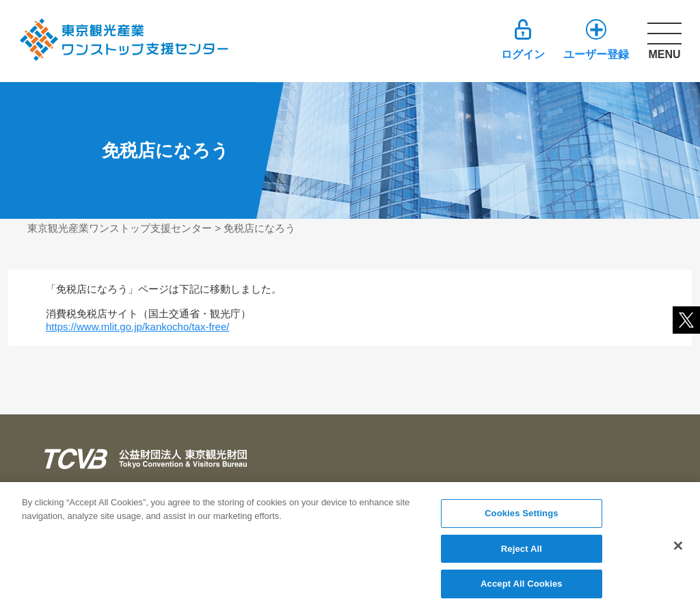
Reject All (522, 553)
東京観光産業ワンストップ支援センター (120, 228)
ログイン (523, 54)
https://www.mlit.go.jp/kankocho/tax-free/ (137, 327)
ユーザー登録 (596, 54)
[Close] (678, 550)
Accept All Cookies (522, 588)
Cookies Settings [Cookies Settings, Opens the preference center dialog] (522, 517)
